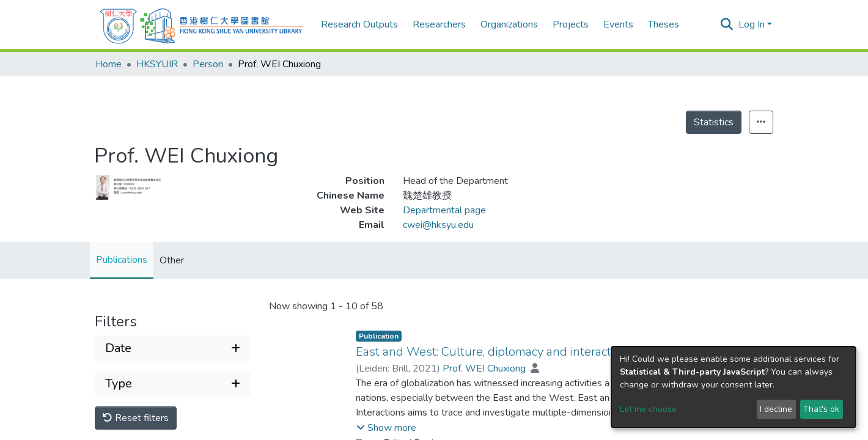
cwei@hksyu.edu (438, 225)
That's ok (821, 409)
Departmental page (444, 210)
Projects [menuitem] (571, 24)
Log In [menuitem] (752, 24)
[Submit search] (727, 24)
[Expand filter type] (173, 384)
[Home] (202, 24)
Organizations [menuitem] (509, 24)
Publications (122, 260)
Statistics (714, 122)
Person (208, 64)
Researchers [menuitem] (439, 24)
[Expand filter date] (173, 348)
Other (172, 260)
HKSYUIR (157, 64)
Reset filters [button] (136, 418)
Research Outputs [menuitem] (359, 24)
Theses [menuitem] (664, 24)
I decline (776, 409)
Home (108, 64)
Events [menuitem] (618, 24)
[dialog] (734, 387)
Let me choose (648, 409)
